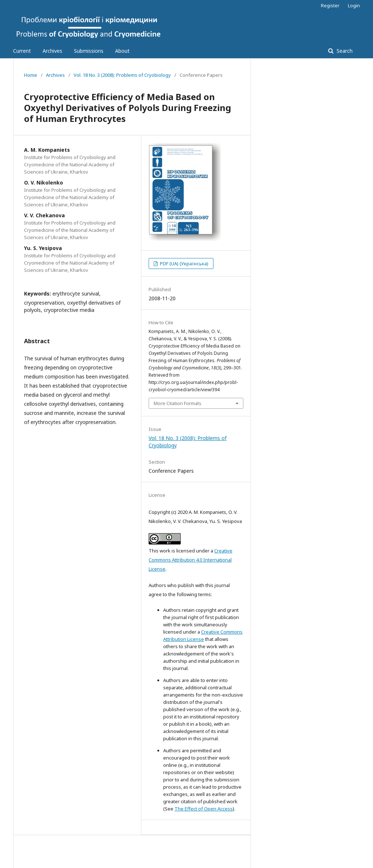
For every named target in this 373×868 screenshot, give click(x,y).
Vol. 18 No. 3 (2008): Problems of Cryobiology (122, 75)
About (122, 51)
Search (344, 51)
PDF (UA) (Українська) (184, 263)
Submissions (89, 51)
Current (22, 51)
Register (330, 5)
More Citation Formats (178, 403)
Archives (52, 51)
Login (354, 5)
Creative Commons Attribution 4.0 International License (191, 560)
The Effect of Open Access (204, 809)
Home (31, 75)
